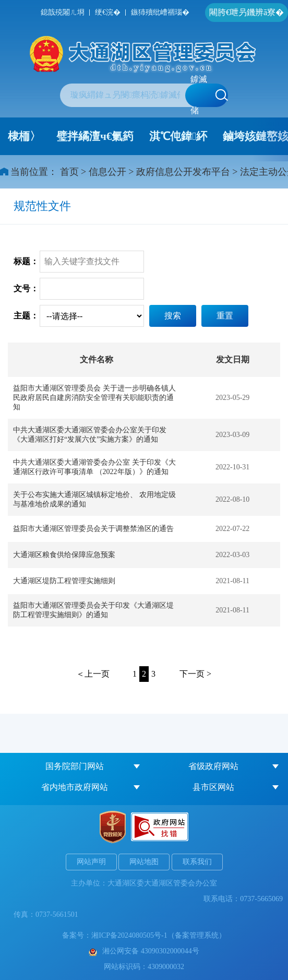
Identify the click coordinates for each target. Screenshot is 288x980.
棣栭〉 (24, 136)
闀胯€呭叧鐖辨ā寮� (247, 12)
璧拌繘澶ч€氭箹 (95, 136)
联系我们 (197, 862)
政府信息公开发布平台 (183, 172)
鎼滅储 (209, 95)
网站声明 (91, 862)
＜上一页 (93, 674)
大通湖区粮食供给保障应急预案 (64, 555)
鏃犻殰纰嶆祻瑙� (160, 12)
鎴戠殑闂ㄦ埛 (63, 12)
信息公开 (107, 172)
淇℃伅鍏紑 (178, 136)
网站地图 (144, 862)
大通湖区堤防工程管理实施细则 (64, 581)
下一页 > (195, 674)
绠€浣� (108, 12)
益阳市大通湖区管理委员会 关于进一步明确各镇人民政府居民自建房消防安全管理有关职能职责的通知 (94, 398)
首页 (69, 172)
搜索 (173, 316)
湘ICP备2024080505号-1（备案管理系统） (158, 935)
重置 (225, 316)
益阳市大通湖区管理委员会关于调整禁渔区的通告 (93, 529)
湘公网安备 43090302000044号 (144, 951)
